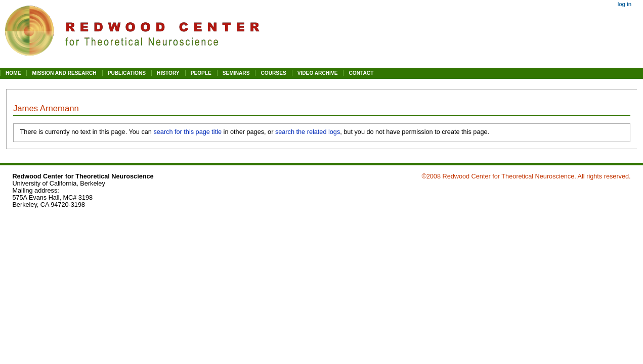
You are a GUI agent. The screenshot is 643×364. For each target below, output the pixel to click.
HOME (13, 73)
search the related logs (308, 132)
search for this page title (187, 132)
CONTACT (361, 73)
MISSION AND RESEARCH (64, 73)
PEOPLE (201, 73)
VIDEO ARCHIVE (318, 73)
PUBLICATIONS (127, 73)
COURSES (273, 73)
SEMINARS (236, 73)
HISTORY (168, 73)
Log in (625, 4)
